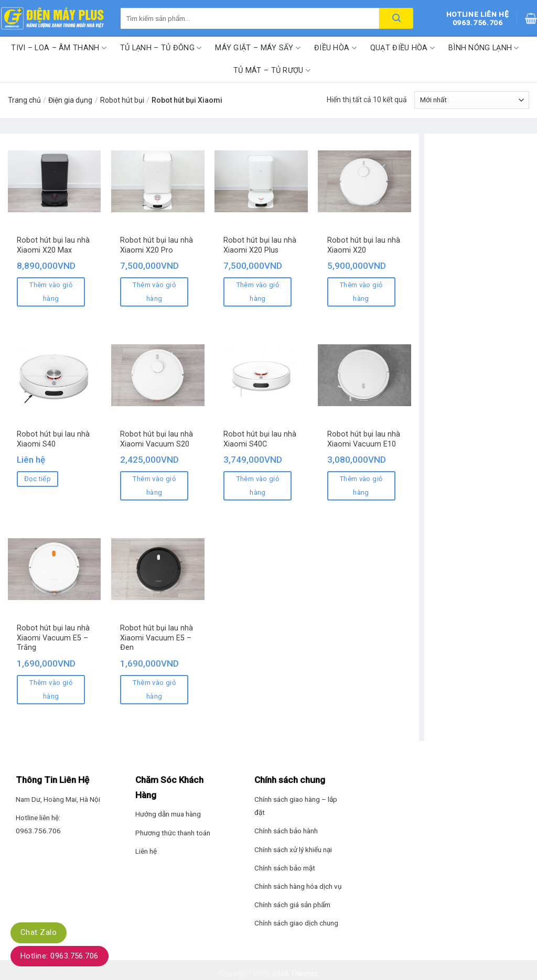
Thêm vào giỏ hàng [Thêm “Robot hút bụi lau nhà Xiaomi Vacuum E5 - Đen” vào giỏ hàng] (154, 689)
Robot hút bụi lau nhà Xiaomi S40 (53, 439)
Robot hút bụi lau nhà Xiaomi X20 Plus (260, 245)
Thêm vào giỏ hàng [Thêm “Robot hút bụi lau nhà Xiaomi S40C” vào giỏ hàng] (258, 486)
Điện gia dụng (70, 100)
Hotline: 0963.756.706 (60, 956)
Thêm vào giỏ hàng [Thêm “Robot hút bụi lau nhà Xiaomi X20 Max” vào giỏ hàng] (51, 292)
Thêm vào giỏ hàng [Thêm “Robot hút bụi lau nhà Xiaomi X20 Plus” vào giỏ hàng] (258, 292)
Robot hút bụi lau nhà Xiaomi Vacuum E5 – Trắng (53, 638)
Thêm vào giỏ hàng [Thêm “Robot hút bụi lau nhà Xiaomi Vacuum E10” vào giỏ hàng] (361, 486)
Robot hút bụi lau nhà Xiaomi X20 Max (53, 245)
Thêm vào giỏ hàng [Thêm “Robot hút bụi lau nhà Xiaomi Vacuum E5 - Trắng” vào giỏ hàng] (51, 689)
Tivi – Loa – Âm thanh (59, 48)
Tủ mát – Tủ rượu (272, 70)
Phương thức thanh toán (173, 833)
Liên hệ (146, 851)
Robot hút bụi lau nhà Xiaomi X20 (364, 245)
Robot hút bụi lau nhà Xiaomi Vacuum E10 (364, 439)
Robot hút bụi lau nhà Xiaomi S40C (260, 439)
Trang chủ (24, 100)
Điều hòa (335, 48)
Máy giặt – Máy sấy (258, 48)
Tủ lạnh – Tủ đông (161, 48)
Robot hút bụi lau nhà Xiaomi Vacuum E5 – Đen (157, 638)
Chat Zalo (39, 932)
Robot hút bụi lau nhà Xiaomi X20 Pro (157, 245)
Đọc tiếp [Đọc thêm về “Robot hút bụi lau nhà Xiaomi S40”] (37, 479)
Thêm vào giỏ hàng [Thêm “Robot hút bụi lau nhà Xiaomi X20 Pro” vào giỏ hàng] (154, 292)
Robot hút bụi (122, 100)
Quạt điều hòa (402, 48)
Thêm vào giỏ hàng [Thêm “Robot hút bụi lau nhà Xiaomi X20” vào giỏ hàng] (361, 292)
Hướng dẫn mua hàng (168, 814)
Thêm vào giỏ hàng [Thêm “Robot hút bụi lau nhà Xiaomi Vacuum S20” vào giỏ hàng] (154, 486)
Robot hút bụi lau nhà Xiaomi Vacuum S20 (157, 439)
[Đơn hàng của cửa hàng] (472, 100)
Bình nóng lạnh (484, 48)
